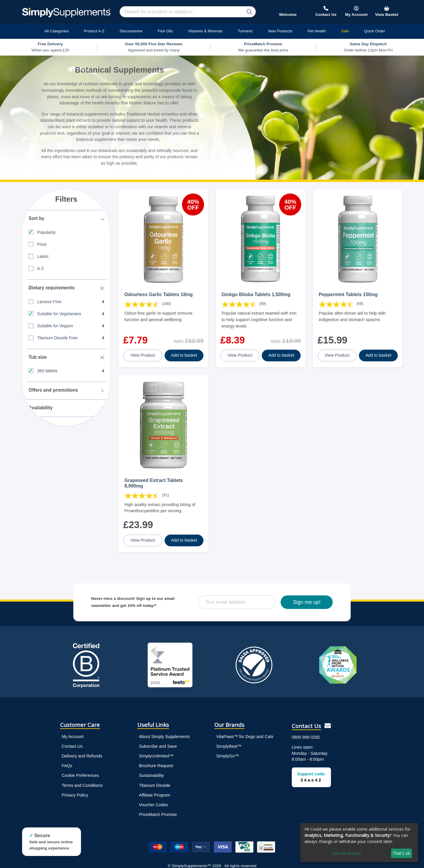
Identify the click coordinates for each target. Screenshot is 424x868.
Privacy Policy (75, 787)
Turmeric (245, 31)
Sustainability (151, 767)
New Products (280, 31)
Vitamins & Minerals (205, 31)
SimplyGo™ (227, 748)
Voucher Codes (153, 797)
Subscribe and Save (158, 738)
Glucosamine (131, 31)
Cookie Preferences (80, 767)
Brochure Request (156, 758)
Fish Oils (165, 31)
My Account (73, 728)
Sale (345, 31)
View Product (143, 351)
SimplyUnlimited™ (156, 748)
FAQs (67, 758)
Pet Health (317, 31)
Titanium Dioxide (155, 777)
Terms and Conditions (82, 777)
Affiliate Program (155, 787)
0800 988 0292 (306, 729)
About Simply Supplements (164, 728)
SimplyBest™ (229, 738)
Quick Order (375, 31)
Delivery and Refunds (82, 748)
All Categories (57, 31)
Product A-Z (94, 31)
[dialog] (359, 843)
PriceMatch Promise (158, 806)
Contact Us (72, 738)
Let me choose (347, 853)
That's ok (401, 853)
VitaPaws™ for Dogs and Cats (245, 728)
